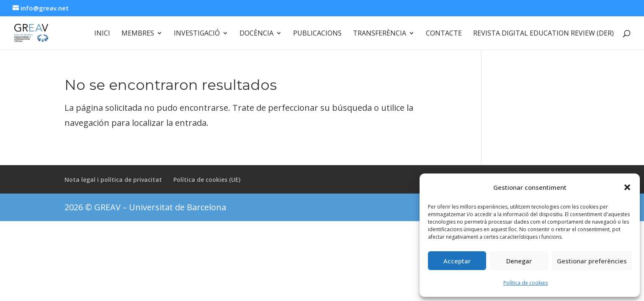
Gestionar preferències (592, 261)
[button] (627, 187)
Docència (256, 34)
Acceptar (457, 261)
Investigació (197, 34)
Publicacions (317, 34)
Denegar (519, 261)
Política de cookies (526, 283)
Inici (102, 34)
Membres (138, 34)
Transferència (380, 34)
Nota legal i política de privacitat (113, 180)
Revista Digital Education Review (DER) (544, 34)
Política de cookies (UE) (207, 180)
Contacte (444, 34)
